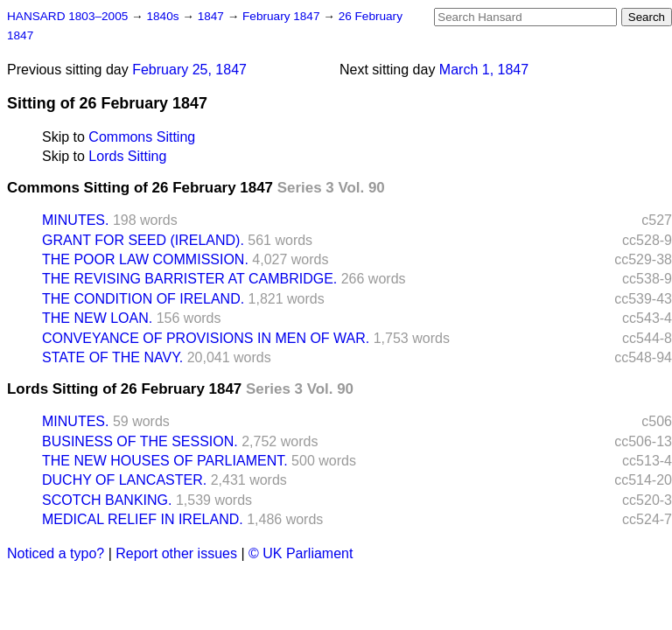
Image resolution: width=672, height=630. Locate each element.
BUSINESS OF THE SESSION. (140, 441)
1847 (213, 16)
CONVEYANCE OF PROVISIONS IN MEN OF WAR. (206, 338)
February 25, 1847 (189, 70)
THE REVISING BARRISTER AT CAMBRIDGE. (189, 279)
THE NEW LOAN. (97, 318)
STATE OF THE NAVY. (112, 357)
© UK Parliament (301, 553)
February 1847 (283, 16)
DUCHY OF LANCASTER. (124, 480)
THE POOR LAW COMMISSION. (145, 259)
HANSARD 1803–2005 (67, 16)
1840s (164, 16)
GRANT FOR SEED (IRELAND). (143, 240)
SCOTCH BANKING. (107, 500)
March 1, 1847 (484, 70)
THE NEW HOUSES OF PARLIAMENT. (165, 461)
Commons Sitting (142, 137)
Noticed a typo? (56, 553)
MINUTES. (75, 220)
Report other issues (176, 553)
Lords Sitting (127, 156)
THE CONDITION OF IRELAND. (143, 299)
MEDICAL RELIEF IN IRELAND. (143, 519)
